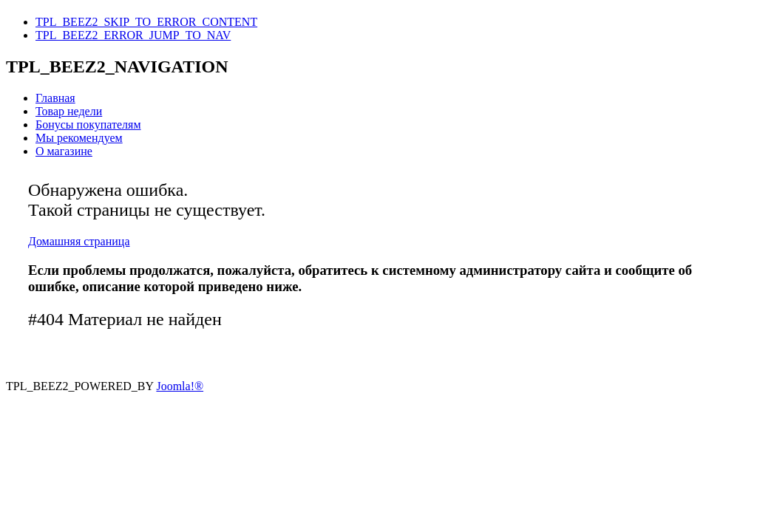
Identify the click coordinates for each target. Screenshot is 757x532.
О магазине (64, 151)
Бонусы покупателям (88, 125)
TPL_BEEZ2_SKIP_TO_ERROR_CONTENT (146, 22)
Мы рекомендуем (79, 138)
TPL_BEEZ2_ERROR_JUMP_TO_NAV (133, 35)
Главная (55, 98)
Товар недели (69, 111)
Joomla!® (180, 386)
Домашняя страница (79, 241)
